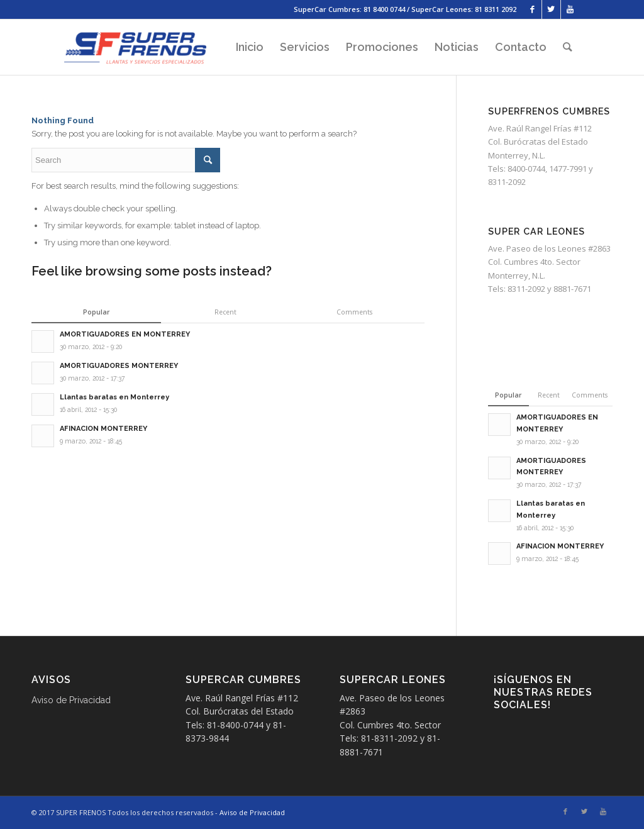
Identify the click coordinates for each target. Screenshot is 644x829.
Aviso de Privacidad (71, 700)
